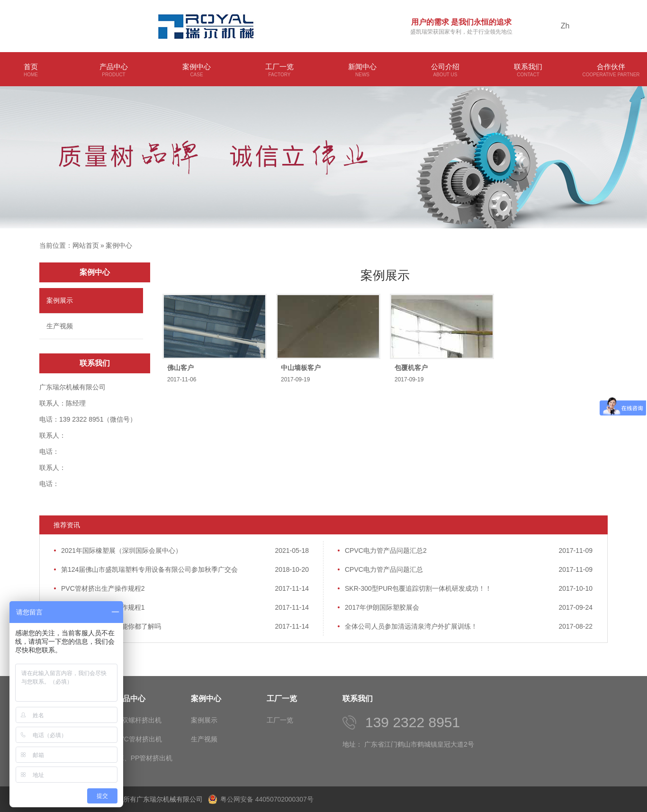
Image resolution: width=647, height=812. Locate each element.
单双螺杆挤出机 (138, 720)
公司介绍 (445, 70)
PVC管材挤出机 (139, 739)
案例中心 (197, 70)
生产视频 (60, 326)
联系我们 (528, 70)
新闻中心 (362, 70)
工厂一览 (279, 70)
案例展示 (60, 300)
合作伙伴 (611, 70)
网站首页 (86, 245)
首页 (31, 70)
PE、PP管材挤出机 (144, 758)
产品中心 (114, 70)
